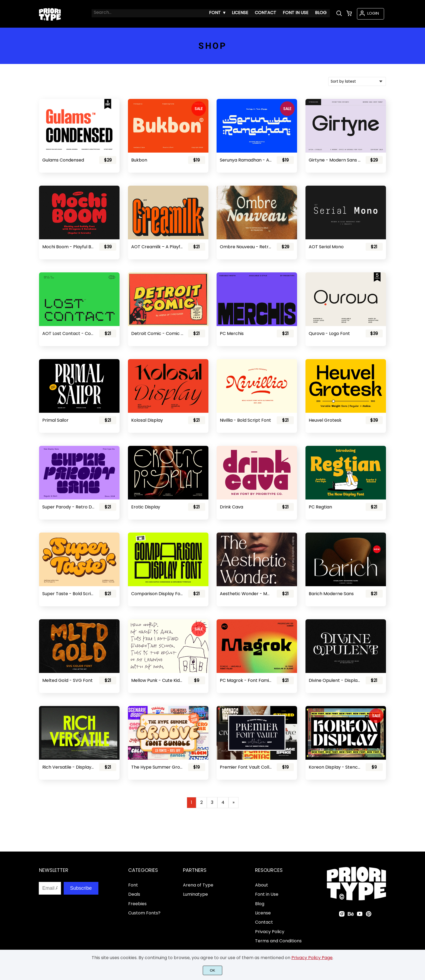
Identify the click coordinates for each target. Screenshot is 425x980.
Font (133, 885)
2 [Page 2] (202, 802)
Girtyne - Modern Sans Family (335, 160)
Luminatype (195, 894)
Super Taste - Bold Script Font (68, 594)
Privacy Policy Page (312, 958)
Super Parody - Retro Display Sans (68, 507)
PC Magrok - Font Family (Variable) (246, 680)
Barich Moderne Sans (331, 594)
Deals (134, 894)
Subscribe (81, 888)
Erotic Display (146, 507)
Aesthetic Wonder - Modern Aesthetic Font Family (246, 594)
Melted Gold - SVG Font (67, 680)
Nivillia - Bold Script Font (245, 420)
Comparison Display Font (157, 594)
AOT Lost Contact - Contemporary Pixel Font (68, 333)
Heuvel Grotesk (325, 420)
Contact (264, 922)
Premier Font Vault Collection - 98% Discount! (246, 767)
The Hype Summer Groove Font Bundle (157, 767)
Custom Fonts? (144, 913)
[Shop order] (357, 81)
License (263, 913)
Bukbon (139, 160)
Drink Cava (231, 507)
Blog (260, 904)
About (262, 885)
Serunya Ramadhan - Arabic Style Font (246, 160)
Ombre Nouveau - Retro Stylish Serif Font (246, 247)
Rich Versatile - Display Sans (68, 767)
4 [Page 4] (223, 802)
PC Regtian (320, 507)
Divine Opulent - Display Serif (335, 680)
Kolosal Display (147, 420)
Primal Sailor (55, 420)
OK (212, 970)
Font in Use (267, 894)
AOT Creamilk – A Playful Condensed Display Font (157, 247)
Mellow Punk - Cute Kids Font (157, 680)
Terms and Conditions (278, 941)
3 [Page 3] (212, 802)
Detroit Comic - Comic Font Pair (157, 333)
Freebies (137, 904)
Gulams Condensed (63, 160)
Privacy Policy (270, 932)
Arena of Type (198, 885)
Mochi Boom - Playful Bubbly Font (68, 247)
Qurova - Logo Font (329, 333)
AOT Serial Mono (326, 247)
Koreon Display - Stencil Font (335, 767)
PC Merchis (232, 333)
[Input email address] (50, 888)
